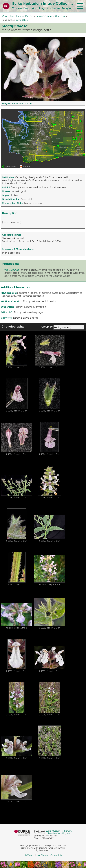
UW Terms (29, 855)
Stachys (60, 16)
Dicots (29, 16)
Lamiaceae (44, 16)
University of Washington (58, 833)
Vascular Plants (12, 16)
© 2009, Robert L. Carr (49, 628)
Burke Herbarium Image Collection (43, 3)
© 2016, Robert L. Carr (16, 367)
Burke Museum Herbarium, (59, 831)
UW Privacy (42, 855)
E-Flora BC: (7, 312)
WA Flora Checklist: (11, 301)
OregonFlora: (8, 307)
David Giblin (22, 20)
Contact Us (56, 855)
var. (11, 269)
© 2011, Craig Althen (50, 584)
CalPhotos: (7, 318)
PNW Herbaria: (9, 293)
